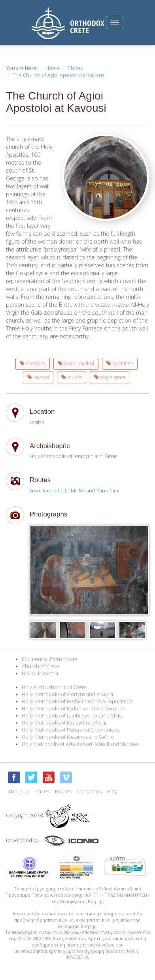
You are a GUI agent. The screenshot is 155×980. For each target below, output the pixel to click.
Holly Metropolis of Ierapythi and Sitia (65, 723)
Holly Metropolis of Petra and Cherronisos (70, 730)
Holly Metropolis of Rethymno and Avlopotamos (77, 701)
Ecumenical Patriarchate (50, 659)
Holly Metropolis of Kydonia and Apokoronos (73, 709)
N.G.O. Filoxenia (40, 673)
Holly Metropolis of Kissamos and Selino (68, 737)
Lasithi (37, 422)
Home (53, 68)
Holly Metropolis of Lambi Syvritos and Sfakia (73, 716)
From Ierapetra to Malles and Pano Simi (75, 491)
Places (75, 68)
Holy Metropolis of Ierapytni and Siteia (74, 456)
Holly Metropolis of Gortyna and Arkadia (67, 694)
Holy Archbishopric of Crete (54, 687)
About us (18, 791)
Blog (112, 791)
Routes (63, 791)
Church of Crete (41, 666)
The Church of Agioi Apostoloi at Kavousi (59, 75)
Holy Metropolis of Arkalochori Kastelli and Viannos (80, 744)
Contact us (89, 791)
